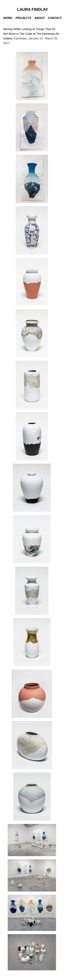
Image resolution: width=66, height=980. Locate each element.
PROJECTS (23, 18)
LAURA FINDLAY (33, 9)
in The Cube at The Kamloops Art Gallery (31, 34)
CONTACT (55, 18)
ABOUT (40, 18)
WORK (8, 18)
